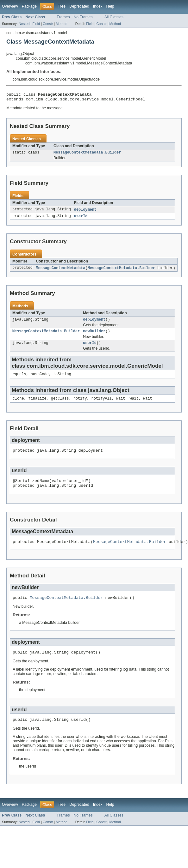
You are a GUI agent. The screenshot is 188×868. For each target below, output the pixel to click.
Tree (62, 6)
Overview (10, 6)
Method (61, 24)
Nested (24, 24)
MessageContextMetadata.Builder (87, 155)
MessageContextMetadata (60, 271)
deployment (85, 212)
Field (36, 24)
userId (81, 219)
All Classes (114, 17)
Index (98, 6)
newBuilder (94, 336)
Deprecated (79, 6)
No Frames (83, 17)
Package (29, 6)
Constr (48, 24)
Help (110, 6)
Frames (63, 17)
